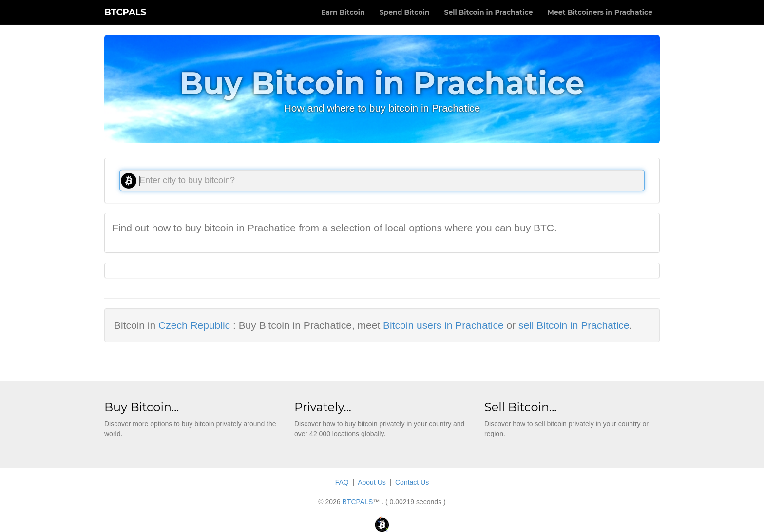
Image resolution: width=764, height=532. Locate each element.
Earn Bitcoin (343, 12)
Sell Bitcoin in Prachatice (488, 12)
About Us (372, 482)
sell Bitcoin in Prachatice (574, 325)
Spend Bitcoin (405, 12)
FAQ (342, 482)
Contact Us (412, 482)
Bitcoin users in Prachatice (443, 325)
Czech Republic (194, 325)
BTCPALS (125, 12)
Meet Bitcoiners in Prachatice (600, 12)
